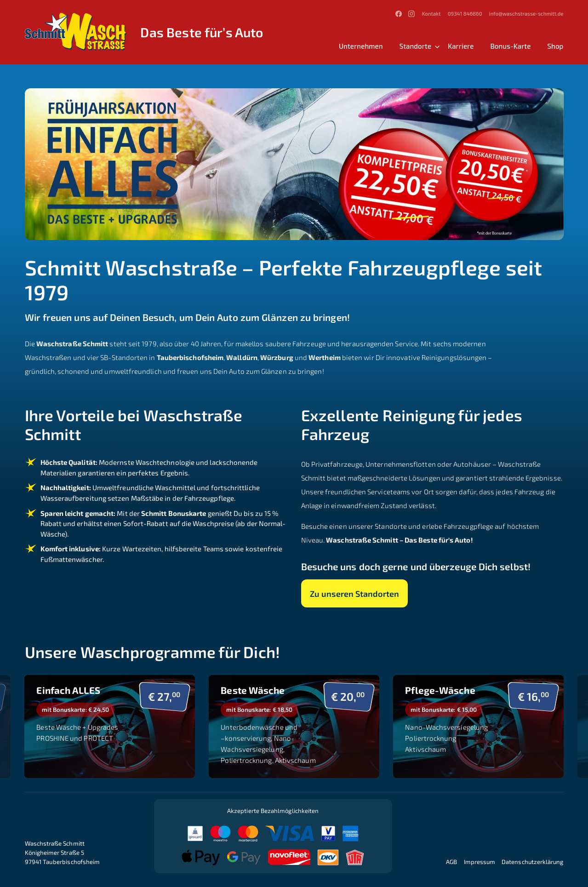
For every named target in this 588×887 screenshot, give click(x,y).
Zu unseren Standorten (355, 593)
